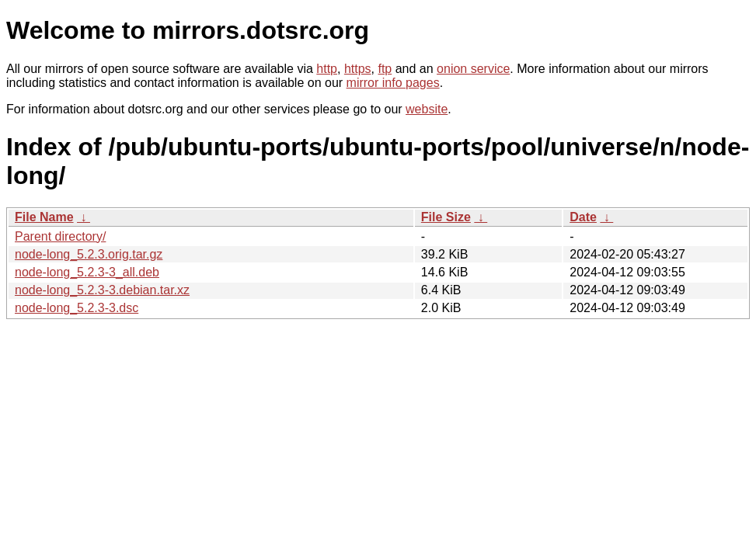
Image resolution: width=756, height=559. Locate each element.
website (427, 109)
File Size (446, 217)
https (358, 69)
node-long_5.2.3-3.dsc (77, 308)
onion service (473, 69)
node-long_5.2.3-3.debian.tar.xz (102, 290)
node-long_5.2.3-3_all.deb (87, 272)
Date (583, 217)
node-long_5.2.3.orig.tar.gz (89, 254)
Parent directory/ (60, 236)
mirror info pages (393, 83)
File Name (44, 217)
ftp (385, 69)
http (327, 69)
